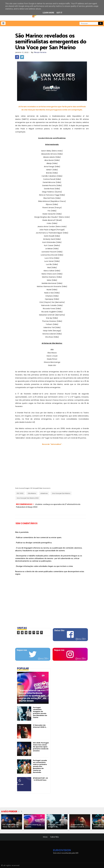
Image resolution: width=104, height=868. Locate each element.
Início (45, 837)
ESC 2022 (20, 493)
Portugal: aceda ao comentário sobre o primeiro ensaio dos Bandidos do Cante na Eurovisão (40, 766)
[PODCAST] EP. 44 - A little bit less (40, 779)
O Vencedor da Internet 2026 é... (40, 726)
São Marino (32, 493)
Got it (59, 13)
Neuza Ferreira (40, 52)
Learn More (48, 13)
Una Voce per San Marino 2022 (28, 498)
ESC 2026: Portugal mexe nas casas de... (11, 826)
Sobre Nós (55, 837)
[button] (3, 23)
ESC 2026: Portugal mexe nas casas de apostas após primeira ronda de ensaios (41, 747)
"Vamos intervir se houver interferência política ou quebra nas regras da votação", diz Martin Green (32, 696)
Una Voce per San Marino (61, 493)
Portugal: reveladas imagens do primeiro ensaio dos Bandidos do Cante (40, 712)
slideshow (44, 493)
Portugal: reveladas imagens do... (56, 826)
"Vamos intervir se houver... (33, 826)
